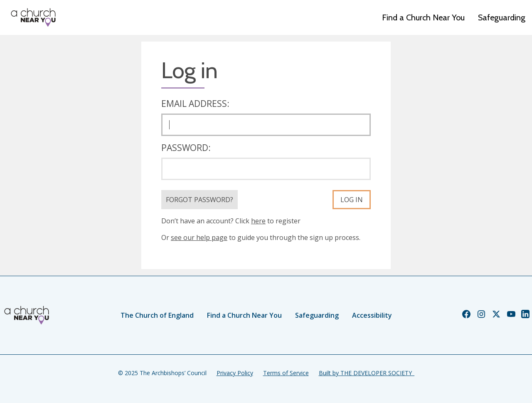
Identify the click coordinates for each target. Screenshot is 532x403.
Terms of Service (286, 373)
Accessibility (372, 315)
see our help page (199, 237)
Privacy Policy (235, 373)
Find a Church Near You (423, 17)
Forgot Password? (199, 200)
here (258, 221)
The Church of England (157, 315)
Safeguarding (502, 17)
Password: (186, 148)
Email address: (195, 104)
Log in (352, 200)
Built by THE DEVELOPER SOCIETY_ (367, 373)
